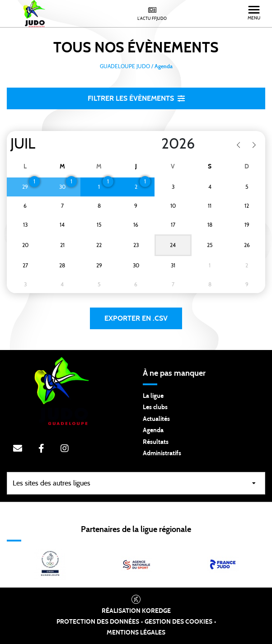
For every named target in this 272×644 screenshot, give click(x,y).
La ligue (153, 396)
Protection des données (98, 622)
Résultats (156, 442)
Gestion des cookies (178, 622)
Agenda (153, 430)
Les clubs (155, 407)
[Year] (154, 144)
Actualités (156, 419)
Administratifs (162, 453)
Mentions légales (136, 633)
